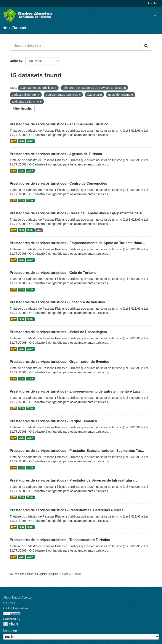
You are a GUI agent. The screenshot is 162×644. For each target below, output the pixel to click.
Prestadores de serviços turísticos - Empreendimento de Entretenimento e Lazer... (77, 391)
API (61, 574)
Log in (152, 3)
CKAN (11, 624)
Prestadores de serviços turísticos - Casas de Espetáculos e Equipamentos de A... (77, 213)
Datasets (20, 28)
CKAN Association (16, 608)
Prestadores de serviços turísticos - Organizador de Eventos (59, 362)
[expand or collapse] (155, 15)
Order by (16, 61)
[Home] (5, 28)
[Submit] (146, 46)
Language (10, 630)
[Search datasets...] (75, 46)
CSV (13, 141)
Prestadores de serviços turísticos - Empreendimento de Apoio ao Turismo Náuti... (77, 243)
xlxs (39, 230)
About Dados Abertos (18, 597)
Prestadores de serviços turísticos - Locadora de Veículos (57, 302)
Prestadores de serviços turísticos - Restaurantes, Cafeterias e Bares (67, 510)
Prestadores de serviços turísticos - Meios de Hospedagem (58, 332)
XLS (21, 141)
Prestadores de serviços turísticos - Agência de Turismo (56, 154)
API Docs (75, 574)
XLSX (30, 141)
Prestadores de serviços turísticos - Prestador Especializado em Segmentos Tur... (77, 451)
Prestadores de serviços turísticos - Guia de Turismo (53, 273)
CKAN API (10, 603)
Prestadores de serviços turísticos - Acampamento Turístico (59, 124)
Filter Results (22, 109)
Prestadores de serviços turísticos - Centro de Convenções (58, 183)
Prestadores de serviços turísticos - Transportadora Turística (60, 540)
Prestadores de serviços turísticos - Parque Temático (53, 421)
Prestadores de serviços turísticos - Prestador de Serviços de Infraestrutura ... (74, 480)
